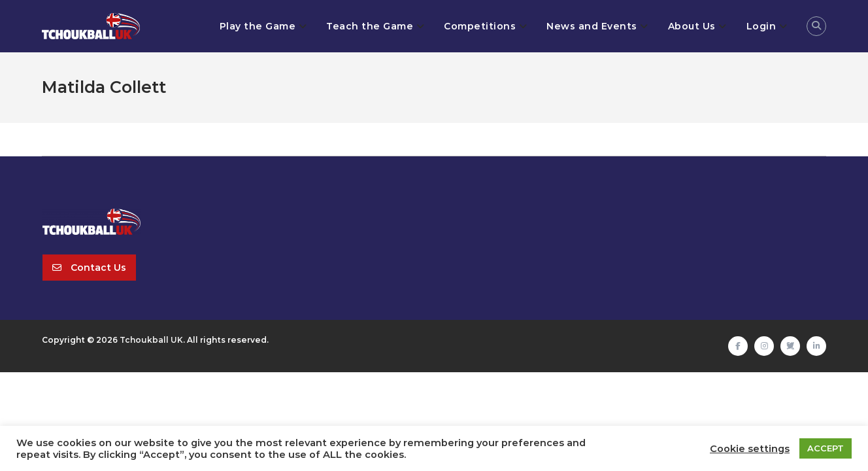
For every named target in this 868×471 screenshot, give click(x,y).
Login (761, 26)
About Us (692, 26)
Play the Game (258, 26)
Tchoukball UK (151, 340)
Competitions (480, 26)
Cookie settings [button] (750, 449)
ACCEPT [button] (826, 448)
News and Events (592, 26)
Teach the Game (370, 26)
